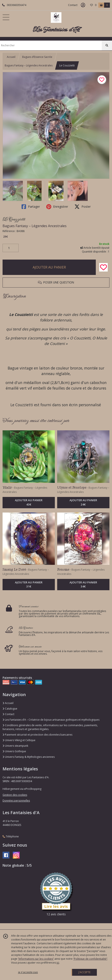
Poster (83, 207)
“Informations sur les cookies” (36, 959)
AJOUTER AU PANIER (49, 267)
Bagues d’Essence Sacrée (37, 57)
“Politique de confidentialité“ (90, 959)
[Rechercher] (107, 45)
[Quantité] (11, 248)
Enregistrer (57, 207)
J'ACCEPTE (84, 972)
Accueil (11, 57)
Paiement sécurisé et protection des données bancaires (37, 735)
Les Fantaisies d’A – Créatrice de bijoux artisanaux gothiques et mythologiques (51, 720)
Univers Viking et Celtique (19, 740)
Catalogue (10, 709)
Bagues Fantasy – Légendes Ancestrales (29, 65)
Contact (73, 5)
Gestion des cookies (15, 795)
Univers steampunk (15, 746)
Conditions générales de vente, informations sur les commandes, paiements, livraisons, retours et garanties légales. (50, 727)
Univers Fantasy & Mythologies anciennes (29, 757)
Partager (31, 207)
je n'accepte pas (28, 972)
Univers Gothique (14, 751)
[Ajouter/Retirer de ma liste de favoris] (103, 267)
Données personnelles (16, 801)
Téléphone (11, 836)
